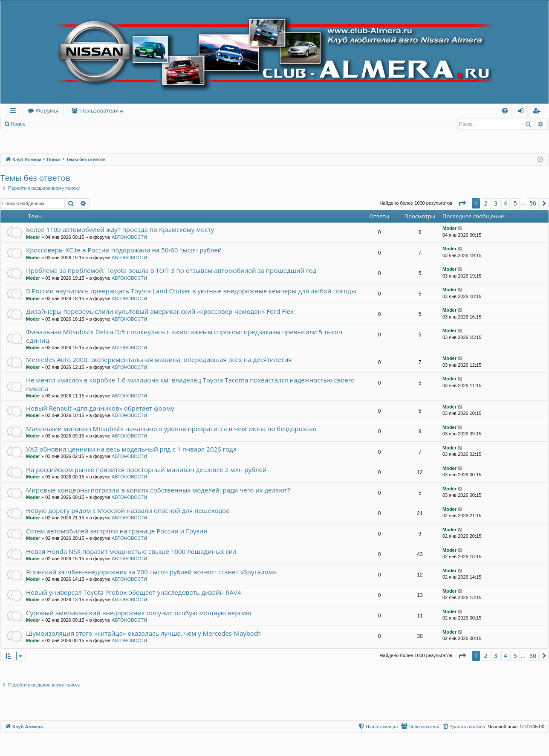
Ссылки (15, 112)
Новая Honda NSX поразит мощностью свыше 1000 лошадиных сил (131, 551)
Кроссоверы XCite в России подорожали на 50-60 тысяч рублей (124, 250)
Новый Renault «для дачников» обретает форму (100, 408)
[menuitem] (505, 111)
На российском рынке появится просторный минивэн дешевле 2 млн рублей (146, 469)
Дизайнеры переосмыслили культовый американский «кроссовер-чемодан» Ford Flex (160, 311)
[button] (462, 203)
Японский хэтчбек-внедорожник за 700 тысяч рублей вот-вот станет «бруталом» (151, 572)
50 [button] (533, 203)
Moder (33, 237)
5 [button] (515, 203)
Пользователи (99, 110)
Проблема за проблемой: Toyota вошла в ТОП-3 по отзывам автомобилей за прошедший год (171, 270)
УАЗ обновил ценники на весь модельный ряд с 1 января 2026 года (131, 449)
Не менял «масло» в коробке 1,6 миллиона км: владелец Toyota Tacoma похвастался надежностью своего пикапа (190, 384)
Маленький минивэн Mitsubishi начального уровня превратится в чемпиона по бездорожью (171, 429)
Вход (43, 124)
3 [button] (496, 203)
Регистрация (76, 124)
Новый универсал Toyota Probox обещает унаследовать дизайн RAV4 (133, 592)
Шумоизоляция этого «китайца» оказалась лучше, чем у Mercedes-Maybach (143, 633)
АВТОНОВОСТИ (129, 237)
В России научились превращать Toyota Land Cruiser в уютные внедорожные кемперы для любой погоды (191, 291)
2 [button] (486, 203)
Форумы (47, 110)
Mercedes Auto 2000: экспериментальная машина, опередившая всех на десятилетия (159, 359)
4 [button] (506, 203)
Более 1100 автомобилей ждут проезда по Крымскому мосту (120, 229)
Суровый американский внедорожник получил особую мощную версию (139, 613)
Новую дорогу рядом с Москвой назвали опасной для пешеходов (128, 510)
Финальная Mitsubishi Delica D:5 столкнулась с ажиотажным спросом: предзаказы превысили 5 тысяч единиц (184, 336)
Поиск (18, 124)
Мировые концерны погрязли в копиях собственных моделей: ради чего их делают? (158, 490)
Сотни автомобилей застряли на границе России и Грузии (117, 531)
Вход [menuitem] (522, 112)
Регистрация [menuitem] (539, 112)
